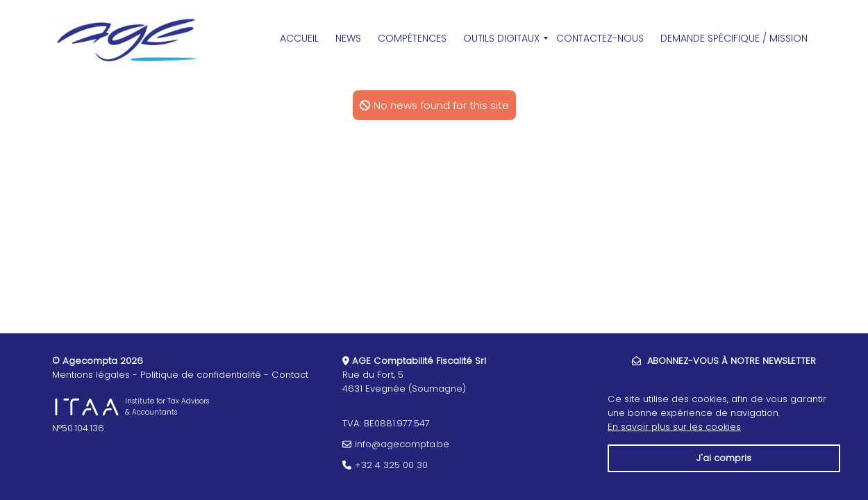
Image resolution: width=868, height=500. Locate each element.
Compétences (412, 38)
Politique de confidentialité (201, 375)
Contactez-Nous (600, 38)
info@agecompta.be (402, 444)
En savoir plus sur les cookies (674, 427)
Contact (290, 375)
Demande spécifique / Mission (734, 38)
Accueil (299, 38)
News (348, 38)
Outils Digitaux (501, 38)
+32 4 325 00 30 (391, 465)
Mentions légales (91, 375)
